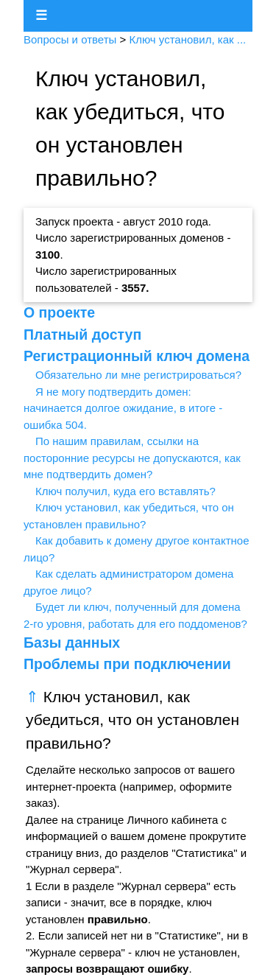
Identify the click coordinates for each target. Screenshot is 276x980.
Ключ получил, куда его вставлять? (125, 491)
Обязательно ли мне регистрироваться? (138, 375)
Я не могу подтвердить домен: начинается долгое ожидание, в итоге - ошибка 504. (123, 408)
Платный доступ (82, 335)
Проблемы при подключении (127, 664)
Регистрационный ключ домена (137, 356)
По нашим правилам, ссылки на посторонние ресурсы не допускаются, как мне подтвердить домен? (132, 458)
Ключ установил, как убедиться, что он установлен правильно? (132, 720)
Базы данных (72, 643)
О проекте (59, 312)
